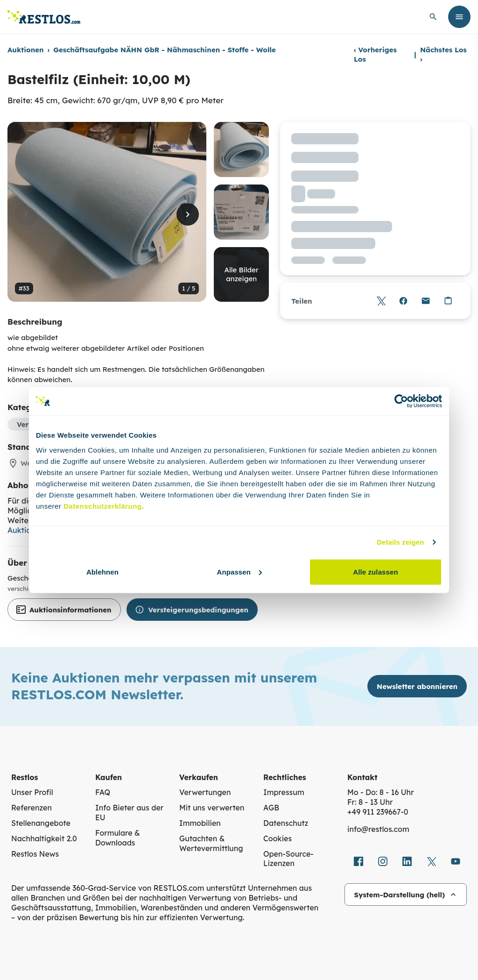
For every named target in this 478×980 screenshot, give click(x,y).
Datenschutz (286, 823)
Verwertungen (205, 792)
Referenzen (32, 808)
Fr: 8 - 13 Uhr (370, 802)
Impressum (284, 792)
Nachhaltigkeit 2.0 (44, 838)
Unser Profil (32, 792)
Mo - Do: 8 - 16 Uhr (381, 792)
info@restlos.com (378, 829)
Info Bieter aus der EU (129, 813)
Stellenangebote (41, 823)
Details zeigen (400, 542)
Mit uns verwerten (212, 808)
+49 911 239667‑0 (378, 812)
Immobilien (200, 823)
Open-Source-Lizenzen (288, 859)
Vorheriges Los (375, 54)
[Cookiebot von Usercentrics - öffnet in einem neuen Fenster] (401, 401)
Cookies (278, 838)
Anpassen (240, 572)
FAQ (103, 792)
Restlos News (35, 854)
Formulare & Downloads (118, 838)
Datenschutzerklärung (103, 506)
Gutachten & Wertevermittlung (211, 843)
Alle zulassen (375, 572)
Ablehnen (102, 572)
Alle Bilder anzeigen (242, 274)
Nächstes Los (443, 54)
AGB (271, 808)
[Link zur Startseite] (44, 17)
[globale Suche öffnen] (433, 17)
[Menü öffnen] (459, 17)
